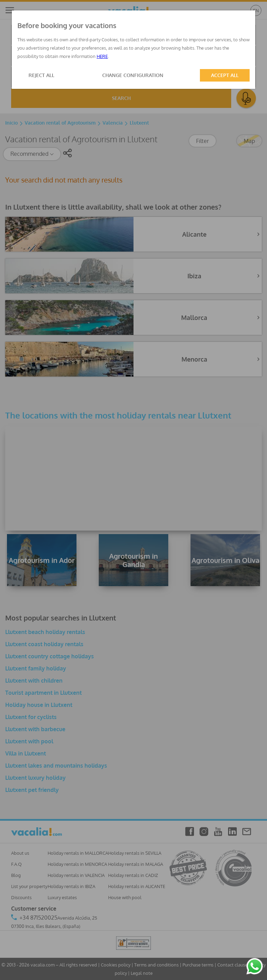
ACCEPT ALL (225, 75)
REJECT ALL (41, 75)
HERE (102, 56)
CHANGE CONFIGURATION (133, 75)
